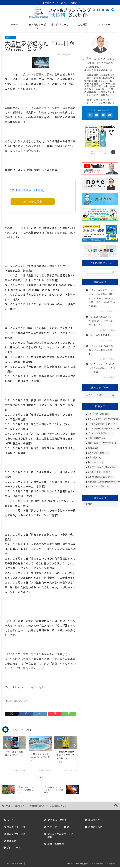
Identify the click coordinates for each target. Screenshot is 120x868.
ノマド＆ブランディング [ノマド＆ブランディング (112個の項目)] (101, 424)
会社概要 (83, 25)
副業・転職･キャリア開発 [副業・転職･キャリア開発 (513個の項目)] (102, 443)
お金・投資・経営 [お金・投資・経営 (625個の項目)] (98, 415)
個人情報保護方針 (15, 864)
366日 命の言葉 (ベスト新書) (27, 191)
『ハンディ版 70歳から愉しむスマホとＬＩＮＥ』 (101, 350)
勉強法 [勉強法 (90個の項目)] (93, 448)
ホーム (15, 25)
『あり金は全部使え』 (100, 336)
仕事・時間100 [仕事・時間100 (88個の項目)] (96, 439)
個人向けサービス (60, 26)
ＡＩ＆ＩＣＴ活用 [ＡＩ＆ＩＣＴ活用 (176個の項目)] (98, 487)
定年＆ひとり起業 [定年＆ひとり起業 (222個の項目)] (98, 453)
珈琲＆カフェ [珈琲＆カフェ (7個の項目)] (95, 463)
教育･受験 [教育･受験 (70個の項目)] (94, 458)
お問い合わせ (95, 828)
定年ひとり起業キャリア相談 (59, 836)
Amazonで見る (33, 202)
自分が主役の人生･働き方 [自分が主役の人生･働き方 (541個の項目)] (102, 468)
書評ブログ (11, 38)
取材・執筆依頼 (56, 844)
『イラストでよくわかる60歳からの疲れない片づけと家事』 (102, 369)
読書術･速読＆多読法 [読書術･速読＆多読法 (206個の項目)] (100, 477)
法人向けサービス (37, 26)
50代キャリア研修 (57, 821)
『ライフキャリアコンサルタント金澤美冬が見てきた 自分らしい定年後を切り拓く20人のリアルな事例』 (102, 299)
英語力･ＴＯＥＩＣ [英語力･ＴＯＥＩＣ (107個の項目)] (99, 472)
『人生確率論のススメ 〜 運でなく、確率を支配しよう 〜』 (101, 321)
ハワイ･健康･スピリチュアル (18, 702)
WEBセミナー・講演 (58, 828)
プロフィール (105, 25)
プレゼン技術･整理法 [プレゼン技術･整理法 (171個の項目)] (100, 434)
